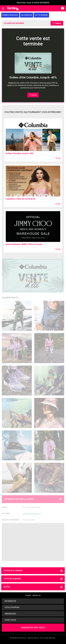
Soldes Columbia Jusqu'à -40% (20, 153)
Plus (58, 158)
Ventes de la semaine (33, 571)
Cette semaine (41, 15)
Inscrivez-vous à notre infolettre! (33, 3)
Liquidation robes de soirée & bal (20, 199)
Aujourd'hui (27, 15)
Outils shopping (12, 607)
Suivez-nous (10, 620)
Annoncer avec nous (33, 628)
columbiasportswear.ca (32, 514)
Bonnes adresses (10, 15)
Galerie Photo (10, 298)
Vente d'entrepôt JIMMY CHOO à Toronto (24, 244)
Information (10, 601)
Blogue (33, 587)
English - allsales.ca (33, 595)
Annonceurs (10, 614)
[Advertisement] (33, 542)
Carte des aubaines (33, 579)
